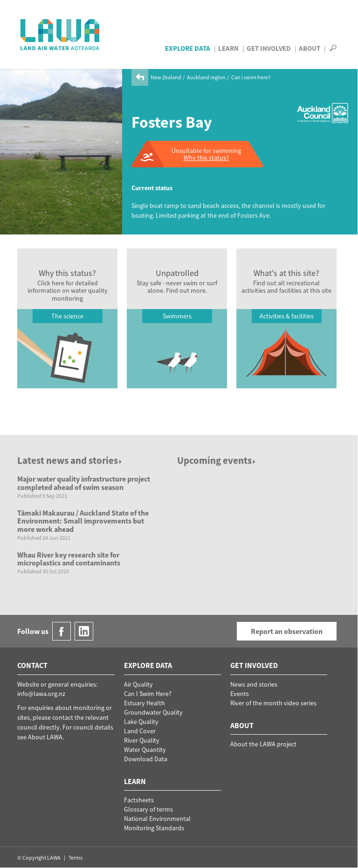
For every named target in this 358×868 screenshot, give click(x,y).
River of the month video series (273, 703)
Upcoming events (217, 460)
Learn (228, 48)
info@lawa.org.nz (41, 694)
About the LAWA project (263, 744)
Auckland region (206, 77)
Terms (76, 858)
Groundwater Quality (153, 712)
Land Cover (140, 731)
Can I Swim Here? (148, 694)
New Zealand (166, 77)
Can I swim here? (251, 77)
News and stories (254, 684)
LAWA (60, 34)
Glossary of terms (148, 809)
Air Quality (138, 684)
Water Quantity (145, 750)
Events (240, 694)
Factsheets (139, 800)
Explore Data (188, 48)
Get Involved (269, 48)
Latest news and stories (70, 460)
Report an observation (287, 631)
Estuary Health (145, 703)
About (310, 48)
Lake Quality (141, 722)
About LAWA (45, 737)
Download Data (146, 759)
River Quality (142, 740)
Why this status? (206, 158)
